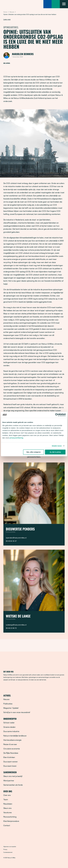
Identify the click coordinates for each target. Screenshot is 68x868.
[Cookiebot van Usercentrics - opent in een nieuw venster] (57, 415)
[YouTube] (22, 687)
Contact (7, 825)
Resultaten (8, 804)
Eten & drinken (9, 757)
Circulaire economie (12, 749)
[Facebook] (5, 687)
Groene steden (9, 727)
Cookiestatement (8, 852)
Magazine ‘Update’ (11, 708)
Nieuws (12, 12)
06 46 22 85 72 (11, 628)
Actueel (34, 695)
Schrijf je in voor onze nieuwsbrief (17, 712)
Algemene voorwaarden (10, 846)
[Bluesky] (9, 687)
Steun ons (7, 808)
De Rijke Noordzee (11, 753)
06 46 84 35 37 (11, 541)
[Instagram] (14, 687)
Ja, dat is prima (55, 452)
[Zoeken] (47, 4)
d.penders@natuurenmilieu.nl (16, 538)
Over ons (34, 791)
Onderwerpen (34, 719)
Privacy (5, 849)
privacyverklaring (16, 438)
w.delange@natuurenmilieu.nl (16, 625)
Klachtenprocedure (11, 821)
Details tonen (57, 446)
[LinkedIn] (18, 687)
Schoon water (9, 723)
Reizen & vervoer (10, 744)
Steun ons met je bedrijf (13, 776)
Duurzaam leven (10, 766)
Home (5, 12)
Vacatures (8, 812)
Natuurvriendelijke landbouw (15, 736)
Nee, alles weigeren (34, 452)
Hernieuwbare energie (12, 740)
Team (6, 799)
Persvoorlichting (10, 817)
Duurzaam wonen (11, 762)
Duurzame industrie (11, 731)
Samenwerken (34, 772)
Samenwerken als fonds (13, 785)
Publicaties (8, 704)
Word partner (9, 781)
